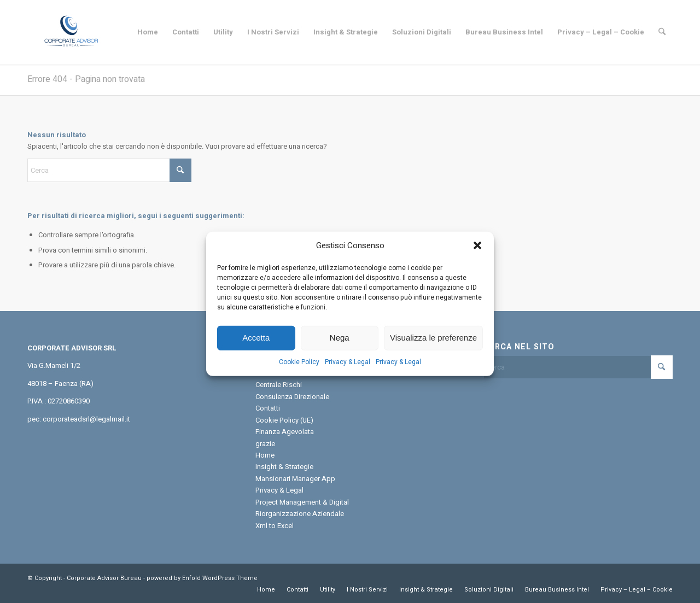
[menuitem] (148, 32)
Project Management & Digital (302, 502)
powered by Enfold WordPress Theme (202, 578)
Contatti (268, 408)
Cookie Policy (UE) (284, 420)
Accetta (256, 346)
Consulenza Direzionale (292, 397)
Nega (340, 346)
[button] (477, 254)
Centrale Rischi (279, 385)
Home (265, 455)
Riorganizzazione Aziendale (300, 514)
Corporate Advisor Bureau (104, 578)
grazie (265, 444)
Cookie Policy (299, 370)
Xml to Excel (275, 526)
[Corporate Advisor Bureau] (71, 32)
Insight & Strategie (284, 467)
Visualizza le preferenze (433, 346)
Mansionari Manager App (295, 479)
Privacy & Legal (348, 370)
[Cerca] (662, 32)
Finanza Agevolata (285, 432)
